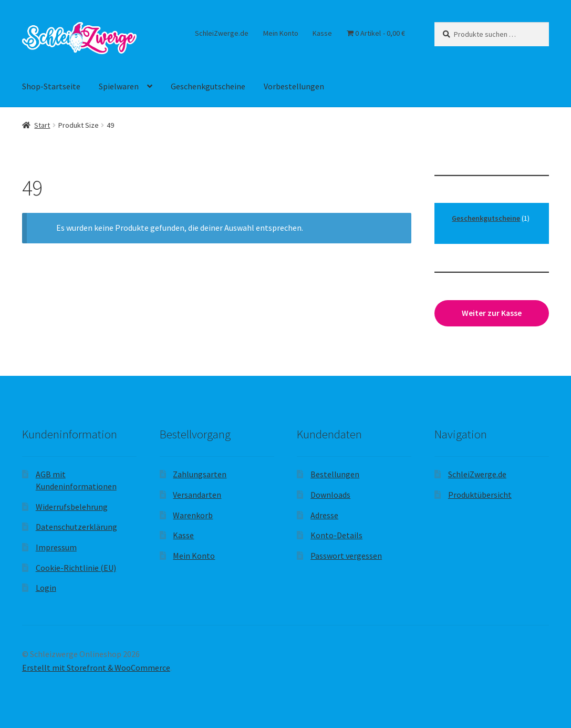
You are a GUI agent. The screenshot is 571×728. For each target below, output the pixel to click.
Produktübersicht (480, 495)
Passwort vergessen (346, 556)
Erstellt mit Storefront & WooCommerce (96, 668)
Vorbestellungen (294, 86)
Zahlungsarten (200, 474)
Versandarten (197, 495)
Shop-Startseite (51, 86)
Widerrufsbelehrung (72, 507)
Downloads (330, 495)
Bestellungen (335, 474)
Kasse (322, 33)
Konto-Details (336, 535)
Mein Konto (281, 33)
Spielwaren (119, 86)
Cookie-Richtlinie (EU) (76, 568)
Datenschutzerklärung (76, 527)
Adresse (324, 515)
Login (46, 588)
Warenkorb (193, 515)
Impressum (56, 547)
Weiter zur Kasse (492, 313)
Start (42, 125)
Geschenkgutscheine (208, 86)
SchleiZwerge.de (222, 33)
